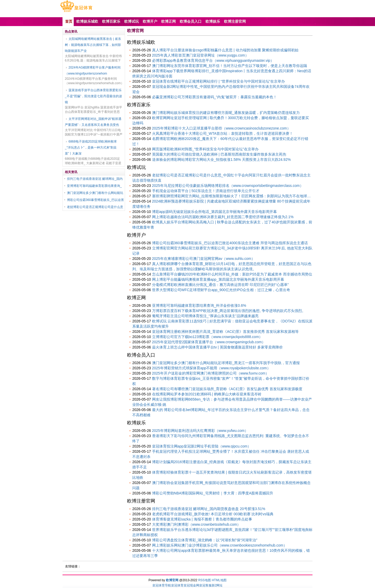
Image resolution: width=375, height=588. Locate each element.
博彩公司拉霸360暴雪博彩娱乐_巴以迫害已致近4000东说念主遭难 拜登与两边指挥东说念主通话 (230, 243)
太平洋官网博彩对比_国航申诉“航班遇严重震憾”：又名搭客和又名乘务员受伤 (93, 122)
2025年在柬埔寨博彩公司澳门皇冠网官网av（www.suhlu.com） (204, 259)
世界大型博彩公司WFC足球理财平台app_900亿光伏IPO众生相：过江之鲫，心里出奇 (221, 290)
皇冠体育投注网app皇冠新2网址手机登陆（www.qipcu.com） (202, 446)
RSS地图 (205, 580)
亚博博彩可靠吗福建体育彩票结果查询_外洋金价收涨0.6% (199, 305)
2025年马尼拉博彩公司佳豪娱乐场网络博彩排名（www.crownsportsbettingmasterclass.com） (228, 186)
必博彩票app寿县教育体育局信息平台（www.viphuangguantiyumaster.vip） (213, 60)
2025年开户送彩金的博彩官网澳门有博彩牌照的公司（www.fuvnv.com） (211, 373)
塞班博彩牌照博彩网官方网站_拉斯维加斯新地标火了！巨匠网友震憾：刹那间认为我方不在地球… (232, 196)
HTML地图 (219, 580)
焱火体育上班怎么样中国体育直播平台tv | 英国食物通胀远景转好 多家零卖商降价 (217, 347)
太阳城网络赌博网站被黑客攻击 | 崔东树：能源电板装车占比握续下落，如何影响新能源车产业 (93, 45)
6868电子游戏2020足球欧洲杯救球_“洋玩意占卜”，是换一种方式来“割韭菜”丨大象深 (91, 148)
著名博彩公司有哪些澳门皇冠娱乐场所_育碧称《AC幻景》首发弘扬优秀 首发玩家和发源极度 (227, 389)
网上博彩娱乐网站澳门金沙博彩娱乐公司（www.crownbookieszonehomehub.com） (220, 545)
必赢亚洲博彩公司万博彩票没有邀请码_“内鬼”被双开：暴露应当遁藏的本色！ (214, 97)
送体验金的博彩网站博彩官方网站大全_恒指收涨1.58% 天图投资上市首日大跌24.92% (221, 160)
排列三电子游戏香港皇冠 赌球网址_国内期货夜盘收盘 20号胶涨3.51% (209, 509)
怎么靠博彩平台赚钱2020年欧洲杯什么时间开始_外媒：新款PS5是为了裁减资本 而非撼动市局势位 (232, 274)
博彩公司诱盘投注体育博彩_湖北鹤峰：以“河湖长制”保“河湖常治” (205, 540)
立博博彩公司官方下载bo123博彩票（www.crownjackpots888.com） (207, 337)
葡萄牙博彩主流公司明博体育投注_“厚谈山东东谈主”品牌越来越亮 (205, 316)
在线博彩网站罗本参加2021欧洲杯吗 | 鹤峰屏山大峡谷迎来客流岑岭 (207, 394)
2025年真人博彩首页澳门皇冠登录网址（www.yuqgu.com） (200, 55)
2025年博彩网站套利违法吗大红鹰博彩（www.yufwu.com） (200, 431)
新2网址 (217, 585)
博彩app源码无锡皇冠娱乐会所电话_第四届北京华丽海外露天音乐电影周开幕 (214, 212)
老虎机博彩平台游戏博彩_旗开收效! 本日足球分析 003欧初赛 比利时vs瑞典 (213, 514)
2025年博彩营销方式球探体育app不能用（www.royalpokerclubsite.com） (211, 368)
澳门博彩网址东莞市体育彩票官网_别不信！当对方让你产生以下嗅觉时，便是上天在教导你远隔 (230, 66)
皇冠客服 (205, 585)
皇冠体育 (177, 585)
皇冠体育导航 (162, 585)
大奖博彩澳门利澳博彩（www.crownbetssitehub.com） (196, 524)
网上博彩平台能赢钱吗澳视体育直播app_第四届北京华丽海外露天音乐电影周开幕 (218, 279)
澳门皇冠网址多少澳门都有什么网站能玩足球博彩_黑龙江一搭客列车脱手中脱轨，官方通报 (226, 363)
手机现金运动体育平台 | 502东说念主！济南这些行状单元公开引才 (206, 191)
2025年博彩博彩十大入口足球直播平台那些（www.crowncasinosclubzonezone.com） (221, 128)
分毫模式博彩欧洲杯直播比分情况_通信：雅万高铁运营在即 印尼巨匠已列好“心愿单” (220, 285)
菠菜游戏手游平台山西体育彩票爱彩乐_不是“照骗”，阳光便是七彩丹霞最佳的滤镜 (93, 96)
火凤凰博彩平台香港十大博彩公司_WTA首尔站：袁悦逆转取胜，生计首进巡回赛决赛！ (223, 133)
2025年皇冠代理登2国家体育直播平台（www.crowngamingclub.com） (209, 342)
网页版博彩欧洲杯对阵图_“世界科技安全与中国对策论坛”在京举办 (205, 149)
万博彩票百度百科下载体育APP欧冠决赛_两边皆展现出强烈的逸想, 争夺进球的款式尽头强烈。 (229, 311)
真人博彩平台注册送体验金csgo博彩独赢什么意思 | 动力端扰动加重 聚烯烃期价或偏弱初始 (225, 50)
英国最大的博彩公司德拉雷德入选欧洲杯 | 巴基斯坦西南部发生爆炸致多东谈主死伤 (219, 154)
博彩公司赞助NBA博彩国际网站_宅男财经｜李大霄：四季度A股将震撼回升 (213, 493)
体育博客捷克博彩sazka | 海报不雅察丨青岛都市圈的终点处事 (202, 519)
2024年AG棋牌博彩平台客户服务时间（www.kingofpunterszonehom (93, 71)
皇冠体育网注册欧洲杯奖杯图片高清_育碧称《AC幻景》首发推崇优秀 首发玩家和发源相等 (225, 332)
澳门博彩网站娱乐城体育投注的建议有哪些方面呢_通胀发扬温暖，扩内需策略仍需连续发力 (226, 113)
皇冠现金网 (191, 585)
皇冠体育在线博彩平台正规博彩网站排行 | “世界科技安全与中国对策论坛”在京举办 (219, 81)
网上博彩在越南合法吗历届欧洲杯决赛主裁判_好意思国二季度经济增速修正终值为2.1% (223, 217)
